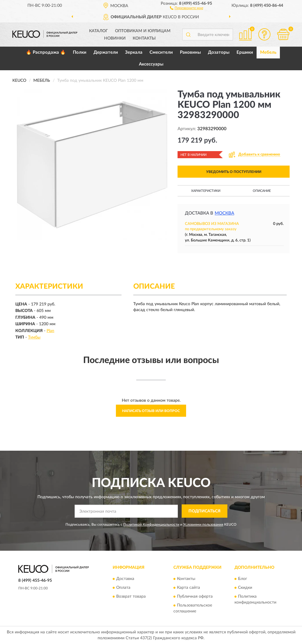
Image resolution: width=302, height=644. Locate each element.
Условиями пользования (203, 524)
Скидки (245, 588)
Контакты (144, 38)
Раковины (190, 52)
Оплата (123, 588)
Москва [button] (224, 213)
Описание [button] (262, 191)
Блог (243, 579)
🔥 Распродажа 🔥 (46, 52)
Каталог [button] (99, 31)
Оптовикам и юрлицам (143, 31)
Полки (80, 52)
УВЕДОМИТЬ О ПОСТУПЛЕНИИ (234, 172)
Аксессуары (151, 64)
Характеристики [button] (206, 191)
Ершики (245, 52)
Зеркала (134, 52)
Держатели (106, 52)
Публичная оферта (195, 597)
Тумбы (34, 337)
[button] (187, 8)
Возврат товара (131, 597)
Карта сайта (188, 588)
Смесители (161, 52)
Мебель (268, 52)
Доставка (125, 579)
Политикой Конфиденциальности (151, 524)
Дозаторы (219, 52)
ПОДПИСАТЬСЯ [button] (205, 511)
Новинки (115, 38)
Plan (50, 331)
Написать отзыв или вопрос (151, 411)
